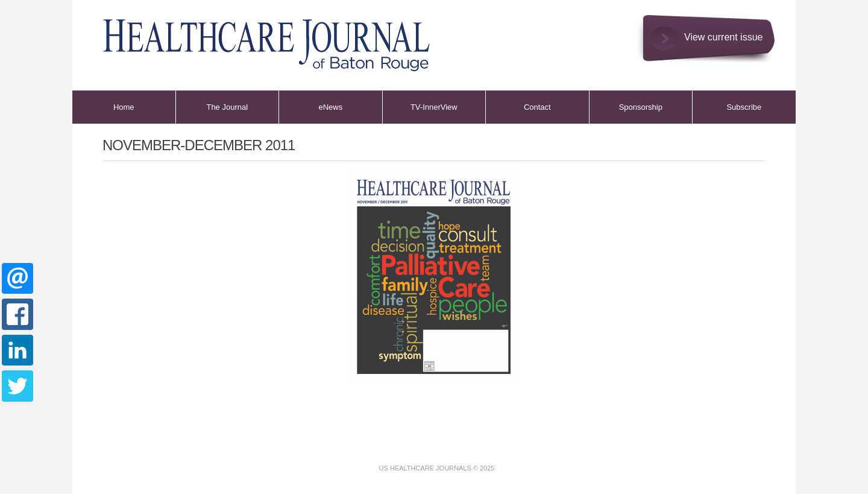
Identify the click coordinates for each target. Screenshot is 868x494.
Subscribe (744, 107)
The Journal (227, 107)
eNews (330, 107)
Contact (537, 107)
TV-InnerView (434, 107)
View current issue (723, 37)
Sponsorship (641, 107)
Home (124, 107)
